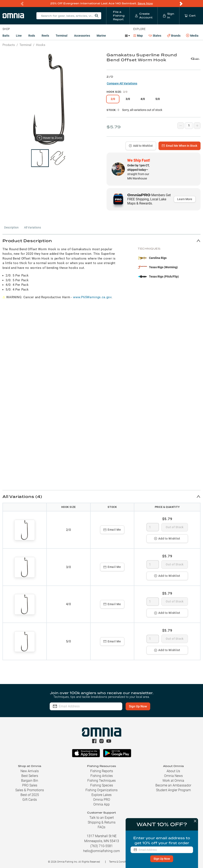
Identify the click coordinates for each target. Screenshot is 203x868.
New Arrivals (30, 771)
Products (9, 45)
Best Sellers (30, 776)
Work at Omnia (173, 781)
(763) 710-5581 (101, 846)
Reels (45, 36)
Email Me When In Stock (180, 146)
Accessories (82, 36)
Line (19, 36)
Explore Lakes (101, 795)
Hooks (41, 45)
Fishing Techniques (101, 781)
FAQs (101, 827)
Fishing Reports (102, 771)
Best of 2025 (30, 795)
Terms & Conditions (120, 862)
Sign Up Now (162, 859)
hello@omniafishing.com (101, 851)
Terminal (62, 36)
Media (192, 36)
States (155, 36)
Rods (32, 36)
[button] (101, 241)
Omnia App (101, 804)
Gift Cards (30, 800)
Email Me (112, 530)
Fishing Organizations (101, 790)
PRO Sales (30, 785)
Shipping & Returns (102, 822)
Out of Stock (175, 527)
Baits (6, 36)
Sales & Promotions (30, 790)
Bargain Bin (30, 781)
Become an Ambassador (173, 785)
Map (138, 36)
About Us (173, 771)
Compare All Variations (122, 83)
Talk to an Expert (102, 818)
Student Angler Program (173, 790)
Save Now (145, 3)
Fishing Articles (102, 776)
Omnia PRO (102, 800)
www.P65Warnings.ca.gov (92, 297)
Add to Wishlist (141, 146)
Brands (174, 36)
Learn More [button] (185, 199)
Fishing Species (102, 785)
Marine (101, 36)
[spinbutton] (153, 527)
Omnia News (173, 776)
